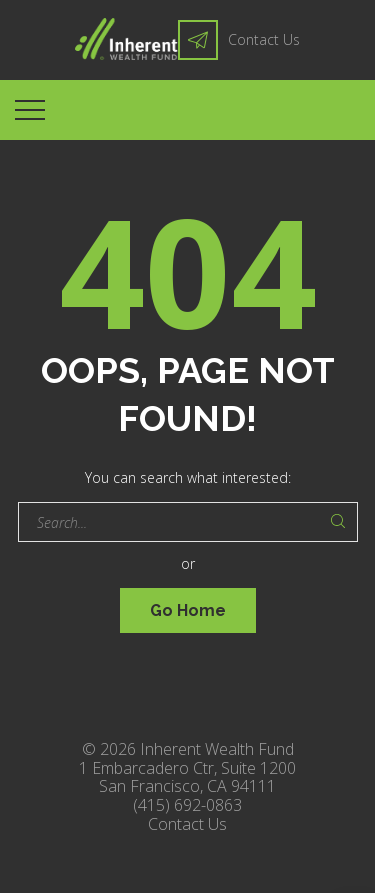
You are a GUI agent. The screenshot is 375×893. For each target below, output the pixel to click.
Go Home (188, 610)
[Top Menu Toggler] (30, 110)
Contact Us (264, 39)
